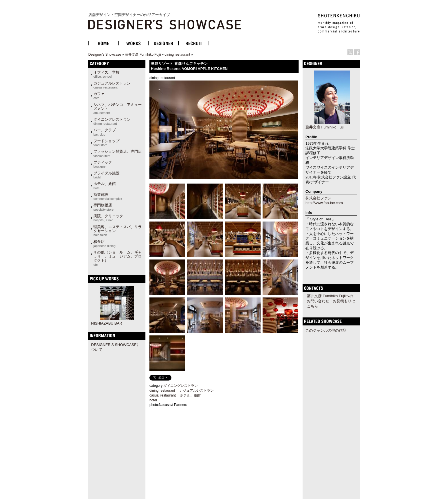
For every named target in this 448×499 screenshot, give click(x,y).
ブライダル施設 (106, 175)
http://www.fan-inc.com (324, 203)
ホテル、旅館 (105, 186)
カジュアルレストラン (112, 85)
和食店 (104, 244)
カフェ (99, 96)
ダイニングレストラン (112, 121)
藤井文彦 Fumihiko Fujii (143, 55)
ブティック (103, 164)
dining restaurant (177, 55)
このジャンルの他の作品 (326, 330)
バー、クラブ (105, 132)
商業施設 (108, 196)
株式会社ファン (318, 198)
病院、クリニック (108, 218)
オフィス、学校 (106, 74)
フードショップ (106, 143)
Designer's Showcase (105, 55)
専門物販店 (103, 207)
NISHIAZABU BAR (107, 323)
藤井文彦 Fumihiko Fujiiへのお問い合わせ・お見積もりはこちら (331, 301)
